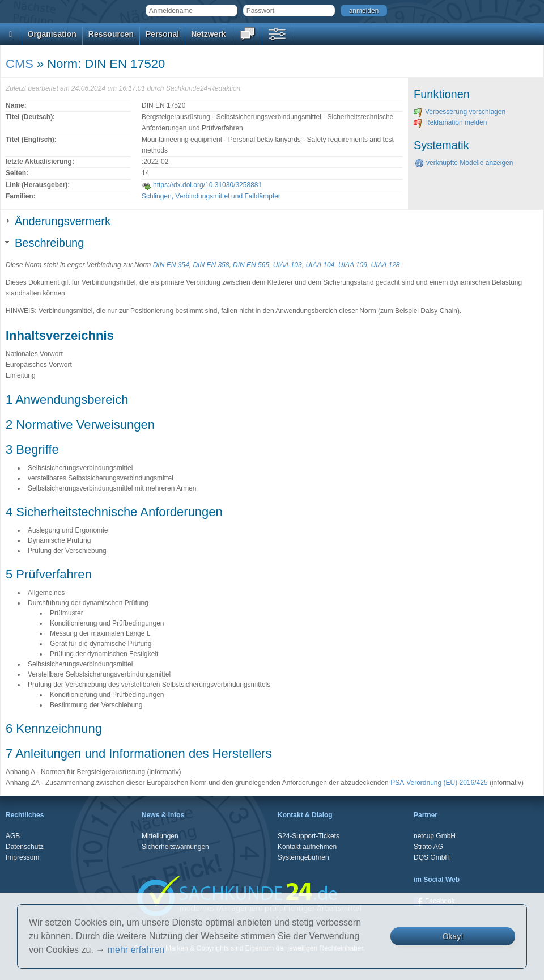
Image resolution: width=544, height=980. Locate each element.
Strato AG (428, 847)
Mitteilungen (160, 836)
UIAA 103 (288, 265)
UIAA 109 (353, 265)
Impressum (22, 857)
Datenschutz (25, 847)
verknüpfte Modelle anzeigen (464, 163)
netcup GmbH (435, 836)
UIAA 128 (386, 265)
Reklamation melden (450, 122)
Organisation (52, 34)
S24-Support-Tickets (309, 836)
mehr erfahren (136, 950)
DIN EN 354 (171, 265)
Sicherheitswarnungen (175, 847)
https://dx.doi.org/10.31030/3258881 (202, 185)
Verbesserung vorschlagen (460, 112)
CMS (20, 64)
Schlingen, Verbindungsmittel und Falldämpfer (211, 196)
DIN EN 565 (251, 265)
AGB (13, 836)
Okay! (453, 936)
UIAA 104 (320, 265)
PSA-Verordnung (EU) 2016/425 (439, 783)
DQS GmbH (432, 857)
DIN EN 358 (211, 265)
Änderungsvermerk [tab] (58, 221)
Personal (162, 34)
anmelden (364, 11)
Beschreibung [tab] (45, 243)
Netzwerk (208, 34)
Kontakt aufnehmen (307, 847)
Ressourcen (111, 34)
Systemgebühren (303, 857)
